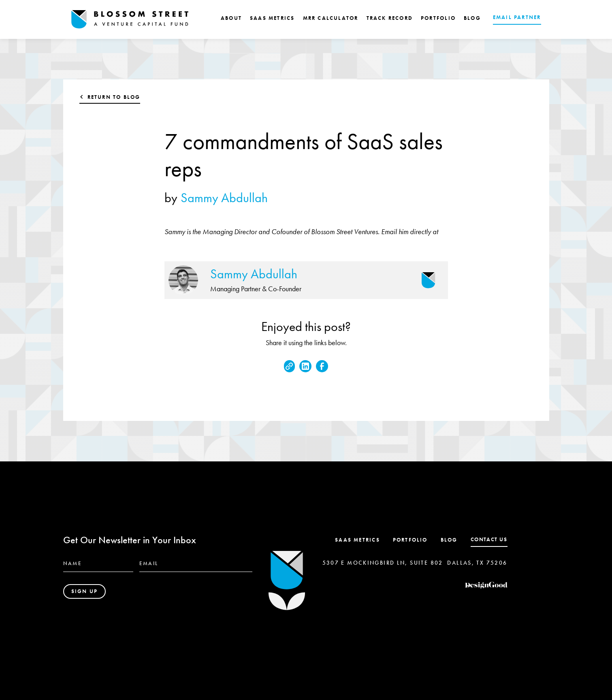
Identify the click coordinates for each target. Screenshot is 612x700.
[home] (130, 19)
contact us (489, 539)
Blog (449, 540)
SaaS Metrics (357, 540)
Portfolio (410, 540)
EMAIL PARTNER (517, 17)
